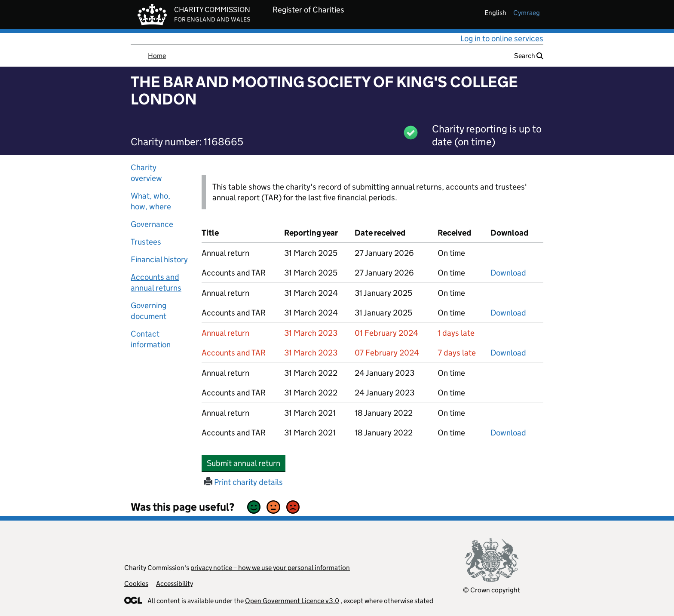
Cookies (136, 584)
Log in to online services (502, 38)
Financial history (159, 259)
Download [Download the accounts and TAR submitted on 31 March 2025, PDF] (508, 273)
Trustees (146, 242)
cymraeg (527, 13)
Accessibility (175, 584)
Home (157, 56)
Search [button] (529, 56)
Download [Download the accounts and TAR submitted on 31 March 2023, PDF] (508, 353)
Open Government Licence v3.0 (292, 601)
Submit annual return (246, 463)
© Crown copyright (492, 590)
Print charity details (244, 482)
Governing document (149, 311)
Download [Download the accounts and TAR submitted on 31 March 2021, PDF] (508, 433)
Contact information (151, 339)
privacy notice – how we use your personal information (270, 568)
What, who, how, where (151, 201)
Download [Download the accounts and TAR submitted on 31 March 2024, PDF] (508, 313)
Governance (152, 224)
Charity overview (146, 173)
